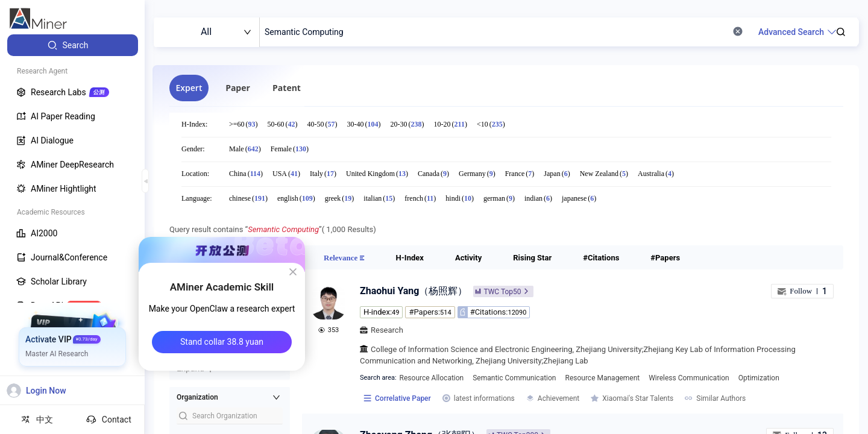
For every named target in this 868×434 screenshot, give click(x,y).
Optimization (759, 378)
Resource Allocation (432, 378)
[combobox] (207, 32)
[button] (230, 397)
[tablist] (392, 88)
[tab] (189, 88)
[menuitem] (73, 45)
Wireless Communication (689, 378)
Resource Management (603, 378)
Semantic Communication (514, 378)
